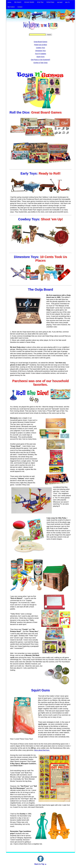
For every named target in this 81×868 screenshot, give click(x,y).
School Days (50, 2)
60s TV (68, 2)
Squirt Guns (40, 57)
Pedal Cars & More (40, 45)
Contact (20, 7)
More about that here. (42, 750)
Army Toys (40, 2)
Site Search (18, 2)
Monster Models (29, 2)
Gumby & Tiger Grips (40, 63)
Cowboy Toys (40, 48)
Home (9, 2)
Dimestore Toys (41, 51)
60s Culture (11, 7)
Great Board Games (40, 42)
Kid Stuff (60, 2)
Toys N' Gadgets (40, 54)
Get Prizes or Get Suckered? (40, 60)
